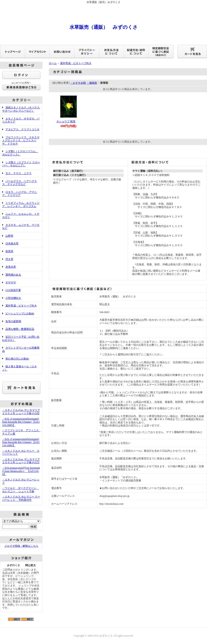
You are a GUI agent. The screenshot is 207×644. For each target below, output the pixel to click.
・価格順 (92, 83)
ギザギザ (11, 283)
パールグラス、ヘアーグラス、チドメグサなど (20, 183)
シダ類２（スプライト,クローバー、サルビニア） (21, 164)
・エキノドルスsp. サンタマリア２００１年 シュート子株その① (21, 461)
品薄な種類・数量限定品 (20, 329)
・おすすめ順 (78, 83)
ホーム (53, 63)
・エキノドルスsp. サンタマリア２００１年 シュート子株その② (21, 412)
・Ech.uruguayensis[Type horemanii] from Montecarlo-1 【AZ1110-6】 (21, 471)
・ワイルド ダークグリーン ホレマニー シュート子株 (20, 490)
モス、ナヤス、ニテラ (19, 173)
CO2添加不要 (13, 290)
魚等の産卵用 (13, 321)
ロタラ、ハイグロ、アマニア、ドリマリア (20, 194)
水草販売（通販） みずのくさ (104, 27)
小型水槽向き (13, 298)
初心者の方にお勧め (17, 359)
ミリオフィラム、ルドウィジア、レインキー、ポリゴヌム (21, 205)
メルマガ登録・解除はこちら (21, 546)
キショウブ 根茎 (66, 121)
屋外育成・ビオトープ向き (21, 306)
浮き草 (9, 259)
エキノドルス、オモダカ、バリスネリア (21, 120)
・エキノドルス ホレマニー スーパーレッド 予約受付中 (21, 498)
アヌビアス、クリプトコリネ (22, 129)
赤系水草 (11, 267)
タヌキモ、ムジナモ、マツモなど (21, 227)
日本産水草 (12, 244)
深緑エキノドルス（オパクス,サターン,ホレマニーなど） (21, 109)
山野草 (9, 236)
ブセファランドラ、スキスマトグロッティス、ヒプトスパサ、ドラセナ (21, 141)
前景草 (9, 251)
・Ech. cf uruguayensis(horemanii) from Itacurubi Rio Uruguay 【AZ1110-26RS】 (21, 422)
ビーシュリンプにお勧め (20, 313)
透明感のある (13, 275)
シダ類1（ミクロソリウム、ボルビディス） (20, 153)
